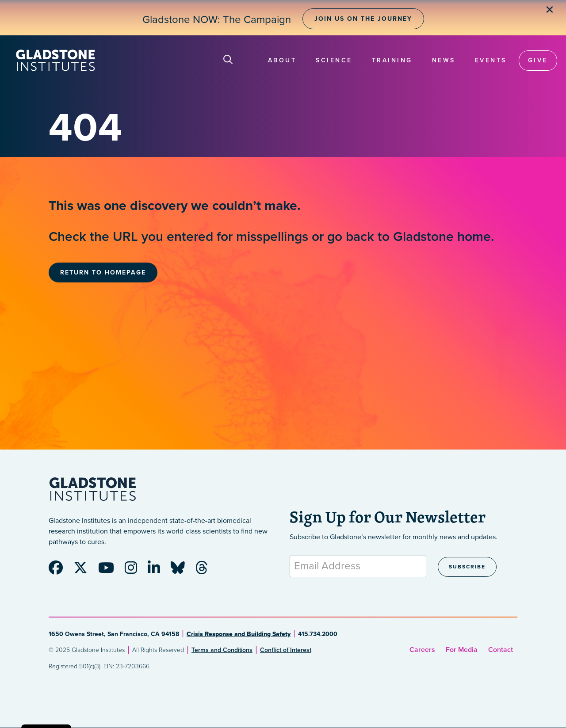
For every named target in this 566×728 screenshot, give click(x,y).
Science (334, 60)
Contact (501, 650)
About (282, 60)
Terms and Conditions (222, 650)
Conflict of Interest (286, 650)
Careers (422, 650)
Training (392, 60)
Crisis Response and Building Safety (239, 634)
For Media (462, 650)
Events (491, 60)
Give (538, 60)
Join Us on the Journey (363, 19)
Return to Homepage (103, 273)
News (444, 60)
